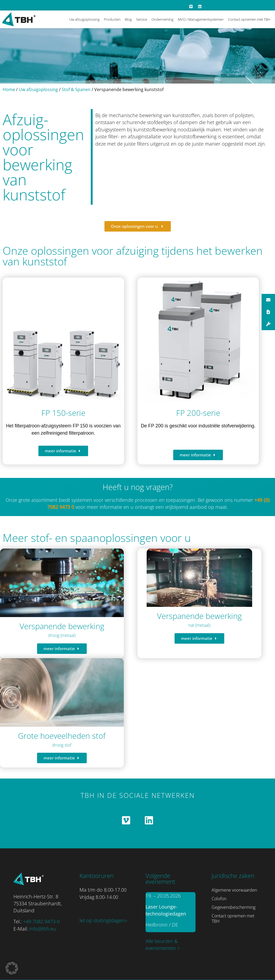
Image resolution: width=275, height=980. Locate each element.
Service (142, 19)
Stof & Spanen (76, 89)
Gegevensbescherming (234, 907)
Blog (128, 19)
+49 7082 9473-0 (41, 921)
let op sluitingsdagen (102, 920)
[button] (12, 968)
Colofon (219, 899)
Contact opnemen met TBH (249, 19)
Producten (112, 19)
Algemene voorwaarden (234, 890)
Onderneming (162, 19)
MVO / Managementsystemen (201, 19)
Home (9, 89)
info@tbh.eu (43, 929)
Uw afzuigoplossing (84, 19)
